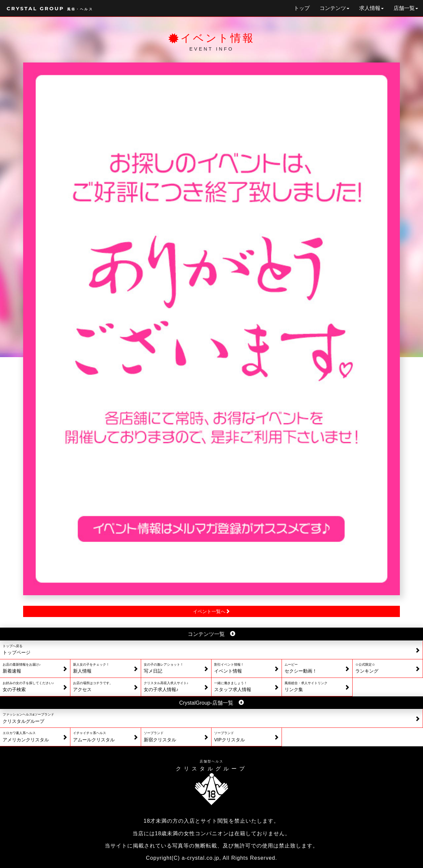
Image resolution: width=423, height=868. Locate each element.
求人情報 (371, 8)
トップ (302, 8)
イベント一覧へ (211, 611)
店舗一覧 (406, 8)
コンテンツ (334, 8)
